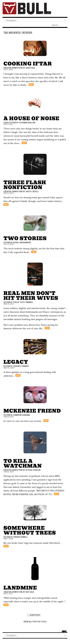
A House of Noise (31, 118)
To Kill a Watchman (23, 463)
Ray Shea (30, 592)
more (31, 85)
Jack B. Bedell (32, 191)
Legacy (16, 362)
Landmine (20, 588)
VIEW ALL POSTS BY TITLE (35, 622)
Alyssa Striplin (33, 470)
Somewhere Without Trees (30, 530)
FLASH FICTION (10, 123)
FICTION (7, 243)
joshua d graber (21, 366)
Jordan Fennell (20, 537)
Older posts (34, 615)
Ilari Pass (30, 68)
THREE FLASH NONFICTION (25, 185)
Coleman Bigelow (27, 123)
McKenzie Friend (32, 411)
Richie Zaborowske (22, 243)
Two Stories (25, 238)
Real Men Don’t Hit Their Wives (31, 296)
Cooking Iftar (28, 64)
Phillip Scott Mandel (23, 302)
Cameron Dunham (21, 415)
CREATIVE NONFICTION (13, 68)
